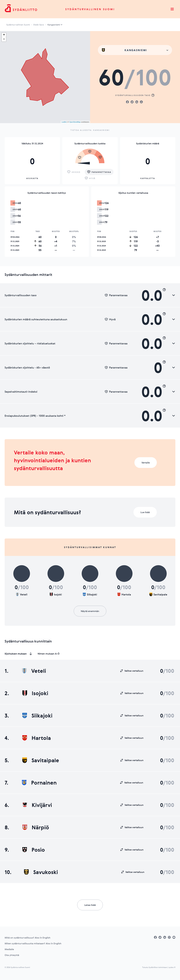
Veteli (34, 671)
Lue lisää (145, 512)
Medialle (9, 949)
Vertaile (146, 463)
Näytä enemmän (90, 611)
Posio (34, 850)
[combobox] (135, 50)
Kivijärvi (37, 805)
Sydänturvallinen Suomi (90, 9)
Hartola (37, 738)
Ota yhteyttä (12, 955)
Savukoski (41, 872)
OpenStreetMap (75, 122)
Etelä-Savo (39, 25)
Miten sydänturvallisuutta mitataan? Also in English (33, 943)
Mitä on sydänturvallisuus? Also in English (28, 938)
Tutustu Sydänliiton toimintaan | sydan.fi (159, 967)
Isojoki (35, 693)
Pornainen (39, 783)
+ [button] (4, 35)
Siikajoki (37, 715)
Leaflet (64, 122)
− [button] (4, 39)
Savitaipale (41, 760)
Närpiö (36, 827)
